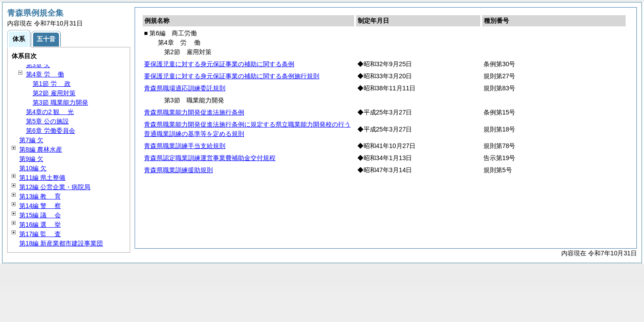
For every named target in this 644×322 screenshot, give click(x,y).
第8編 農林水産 (41, 149)
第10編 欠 (33, 168)
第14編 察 (40, 206)
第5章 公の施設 (47, 121)
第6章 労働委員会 (51, 131)
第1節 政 (52, 84)
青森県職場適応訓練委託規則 (185, 88)
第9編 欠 (31, 159)
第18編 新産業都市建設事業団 (61, 243)
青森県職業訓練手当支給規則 (185, 146)
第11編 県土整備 (42, 178)
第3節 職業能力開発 (60, 102)
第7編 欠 (31, 140)
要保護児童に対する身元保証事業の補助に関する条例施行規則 (232, 76)
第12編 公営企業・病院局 (55, 187)
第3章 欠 (38, 65)
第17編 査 (40, 234)
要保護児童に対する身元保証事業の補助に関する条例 (219, 64)
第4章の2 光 (50, 112)
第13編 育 (40, 196)
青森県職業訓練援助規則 (178, 170)
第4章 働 (45, 74)
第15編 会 (40, 215)
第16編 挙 (40, 225)
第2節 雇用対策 (54, 93)
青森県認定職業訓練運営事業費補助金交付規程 (210, 158)
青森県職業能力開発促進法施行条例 (194, 112)
